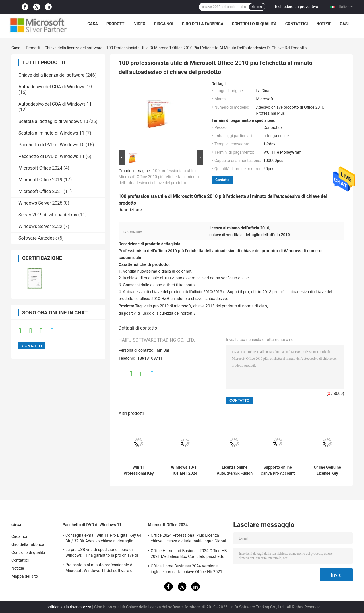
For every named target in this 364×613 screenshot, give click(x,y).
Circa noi (164, 24)
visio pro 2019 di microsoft (167, 306)
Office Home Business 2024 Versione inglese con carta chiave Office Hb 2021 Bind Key (186, 570)
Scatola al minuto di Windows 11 (51, 133)
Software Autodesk (38, 238)
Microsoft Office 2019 (40, 180)
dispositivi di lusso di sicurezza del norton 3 (157, 313)
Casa (93, 24)
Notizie (324, 24)
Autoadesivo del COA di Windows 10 (55, 87)
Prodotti (116, 24)
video (140, 24)
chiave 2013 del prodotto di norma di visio (230, 306)
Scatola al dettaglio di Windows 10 (53, 121)
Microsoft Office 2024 (40, 168)
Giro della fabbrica (202, 24)
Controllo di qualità (254, 24)
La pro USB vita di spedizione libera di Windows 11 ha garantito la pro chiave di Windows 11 (102, 553)
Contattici (297, 24)
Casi (344, 24)
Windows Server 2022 (40, 226)
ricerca (257, 7)
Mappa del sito (25, 576)
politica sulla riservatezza (69, 607)
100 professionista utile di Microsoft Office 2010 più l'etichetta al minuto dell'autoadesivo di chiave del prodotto (159, 177)
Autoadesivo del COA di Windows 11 (55, 104)
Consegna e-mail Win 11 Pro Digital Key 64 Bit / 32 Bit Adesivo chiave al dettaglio (104, 538)
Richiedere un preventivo (297, 7)
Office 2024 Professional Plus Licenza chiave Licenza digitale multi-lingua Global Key (188, 539)
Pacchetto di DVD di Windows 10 (51, 145)
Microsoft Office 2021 (40, 191)
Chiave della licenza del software (74, 48)
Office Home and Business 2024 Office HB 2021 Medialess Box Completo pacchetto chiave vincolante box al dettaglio (189, 554)
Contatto (222, 180)
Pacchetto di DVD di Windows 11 (51, 156)
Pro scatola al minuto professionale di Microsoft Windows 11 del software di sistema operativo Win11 (99, 569)
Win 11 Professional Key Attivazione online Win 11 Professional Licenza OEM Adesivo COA (139, 470)
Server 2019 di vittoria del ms (48, 215)
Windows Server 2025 (40, 203)
